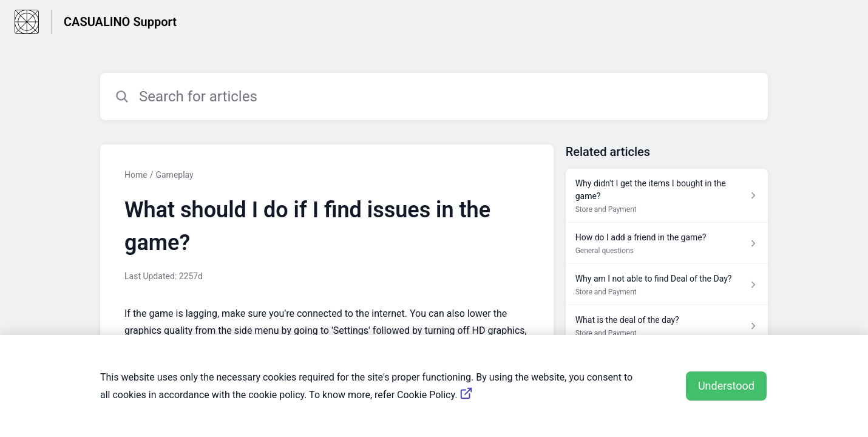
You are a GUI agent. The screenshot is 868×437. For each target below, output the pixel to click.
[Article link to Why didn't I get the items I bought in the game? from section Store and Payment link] (667, 196)
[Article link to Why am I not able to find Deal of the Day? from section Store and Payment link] (667, 285)
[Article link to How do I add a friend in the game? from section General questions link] (667, 243)
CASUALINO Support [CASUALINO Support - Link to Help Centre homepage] (120, 22)
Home (136, 175)
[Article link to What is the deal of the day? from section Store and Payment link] (667, 326)
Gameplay (174, 175)
